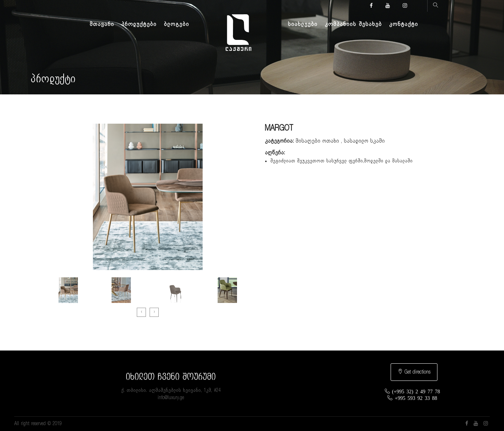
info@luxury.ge (171, 398)
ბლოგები (176, 24)
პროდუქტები (139, 24)
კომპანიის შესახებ (353, 24)
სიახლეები (303, 24)
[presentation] (141, 312)
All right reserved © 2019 (38, 424)
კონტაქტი (404, 24)
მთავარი (102, 24)
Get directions (414, 372)
